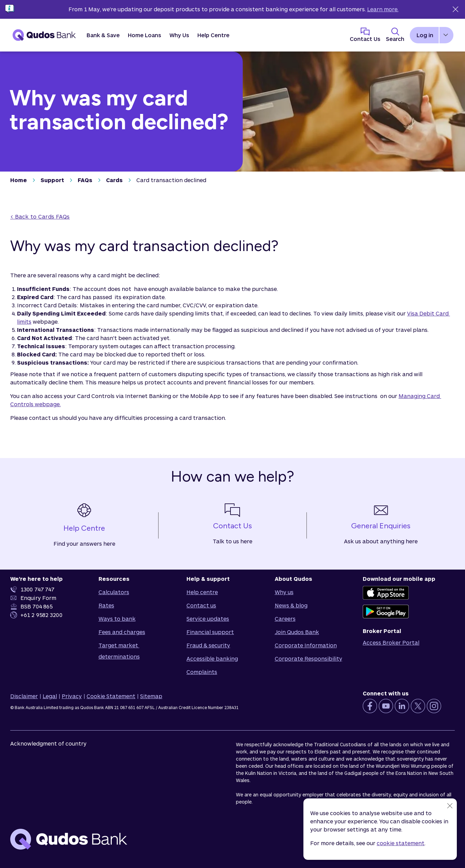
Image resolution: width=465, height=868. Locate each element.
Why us (284, 592)
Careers (285, 619)
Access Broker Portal (391, 642)
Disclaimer (24, 696)
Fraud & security (208, 645)
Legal (50, 696)
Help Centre (213, 35)
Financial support (210, 632)
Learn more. (383, 9)
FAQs (85, 180)
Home (19, 180)
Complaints (202, 672)
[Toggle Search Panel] (395, 35)
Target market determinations (119, 651)
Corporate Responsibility (309, 658)
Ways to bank (117, 619)
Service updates (208, 619)
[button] (103, 35)
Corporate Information (306, 645)
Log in (425, 35)
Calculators (114, 592)
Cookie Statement (111, 696)
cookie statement (401, 843)
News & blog (291, 605)
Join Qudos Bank (297, 632)
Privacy (72, 696)
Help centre (202, 592)
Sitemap (151, 696)
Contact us (201, 605)
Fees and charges (122, 632)
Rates (106, 605)
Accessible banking (212, 658)
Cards (114, 180)
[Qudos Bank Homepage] (44, 35)
